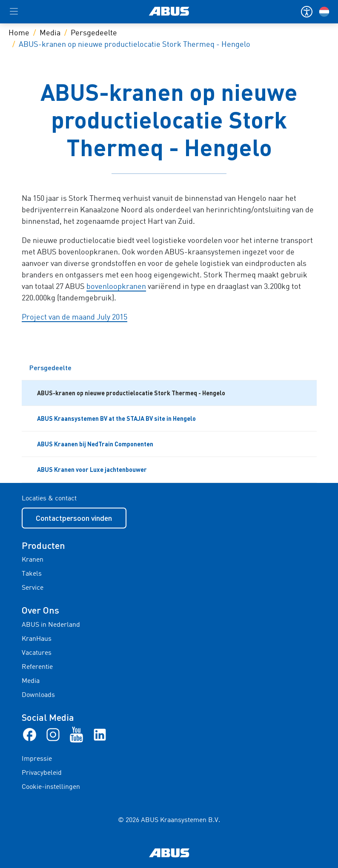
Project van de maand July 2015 (74, 317)
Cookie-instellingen (51, 787)
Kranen (33, 560)
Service (33, 588)
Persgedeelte (94, 33)
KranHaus (37, 639)
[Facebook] (30, 734)
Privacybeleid (42, 773)
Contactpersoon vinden (74, 518)
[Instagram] (53, 734)
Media (50, 33)
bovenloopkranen (116, 287)
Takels (32, 574)
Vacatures (37, 653)
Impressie (37, 759)
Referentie (37, 667)
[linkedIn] (100, 734)
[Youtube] (76, 734)
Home (19, 33)
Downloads (38, 695)
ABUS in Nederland (51, 625)
